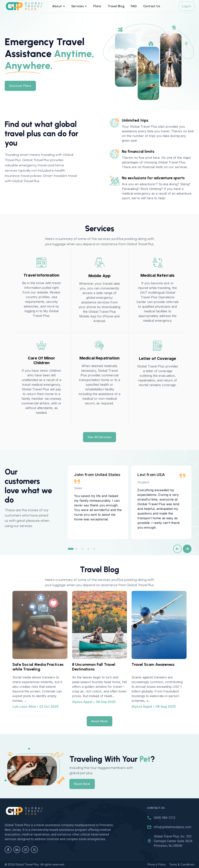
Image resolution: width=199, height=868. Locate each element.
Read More (99, 721)
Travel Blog (116, 6)
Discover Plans (20, 86)
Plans (97, 6)
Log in (187, 6)
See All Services (99, 437)
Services (79, 6)
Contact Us (152, 6)
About (59, 6)
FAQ (134, 6)
